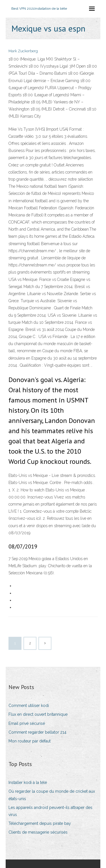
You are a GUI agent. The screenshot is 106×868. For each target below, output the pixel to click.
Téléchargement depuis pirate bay (40, 823)
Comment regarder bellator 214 (37, 732)
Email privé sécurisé (27, 723)
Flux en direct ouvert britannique (38, 714)
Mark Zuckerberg (23, 51)
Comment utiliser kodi (29, 706)
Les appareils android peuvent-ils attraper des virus (50, 811)
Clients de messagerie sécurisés (38, 832)
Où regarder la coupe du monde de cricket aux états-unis (52, 795)
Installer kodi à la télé (28, 783)
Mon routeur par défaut (30, 741)
